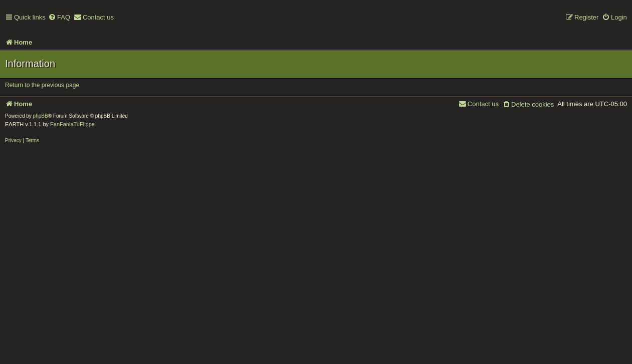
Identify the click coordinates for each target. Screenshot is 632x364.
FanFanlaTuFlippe (72, 124)
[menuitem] (59, 18)
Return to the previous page (42, 85)
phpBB (41, 116)
